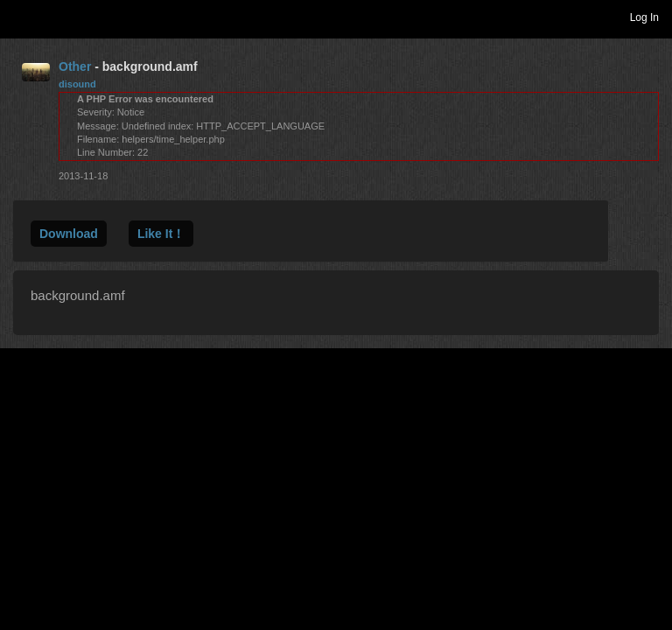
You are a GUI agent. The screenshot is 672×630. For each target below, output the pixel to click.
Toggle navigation (21, 17)
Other (75, 66)
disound (77, 84)
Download (69, 234)
